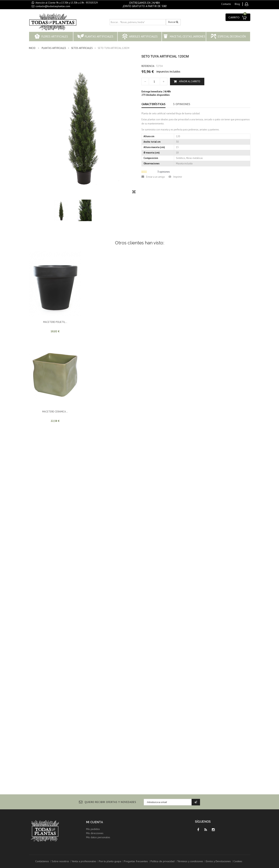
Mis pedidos (93, 829)
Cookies (238, 861)
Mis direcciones (95, 833)
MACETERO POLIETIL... (55, 322)
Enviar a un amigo (156, 177)
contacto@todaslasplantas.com (53, 6)
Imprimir (178, 177)
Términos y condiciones (190, 861)
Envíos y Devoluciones (218, 861)
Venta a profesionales (84, 861)
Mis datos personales (98, 837)
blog (237, 4)
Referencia (148, 66)
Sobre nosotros (60, 861)
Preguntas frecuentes (136, 861)
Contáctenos (42, 861)
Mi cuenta (95, 822)
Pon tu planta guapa (110, 861)
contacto (226, 4)
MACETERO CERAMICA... (55, 412)
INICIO (32, 48)
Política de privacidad (162, 861)
